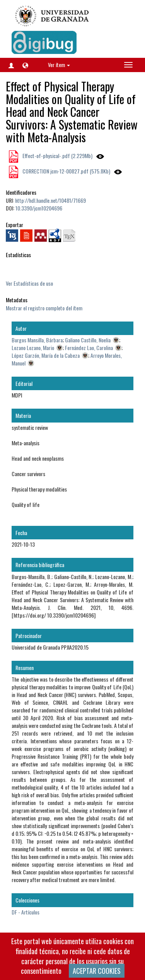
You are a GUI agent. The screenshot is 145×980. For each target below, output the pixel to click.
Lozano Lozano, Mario (33, 348)
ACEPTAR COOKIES (97, 971)
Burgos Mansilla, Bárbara (37, 340)
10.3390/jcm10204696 (39, 208)
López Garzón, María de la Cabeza (46, 355)
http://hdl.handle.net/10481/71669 (50, 200)
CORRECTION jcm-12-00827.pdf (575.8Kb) (66, 171)
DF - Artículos (26, 912)
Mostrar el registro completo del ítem (44, 308)
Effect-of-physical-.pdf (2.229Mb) (57, 156)
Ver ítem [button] (59, 65)
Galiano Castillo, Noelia (88, 340)
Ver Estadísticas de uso (29, 283)
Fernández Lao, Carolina (89, 348)
